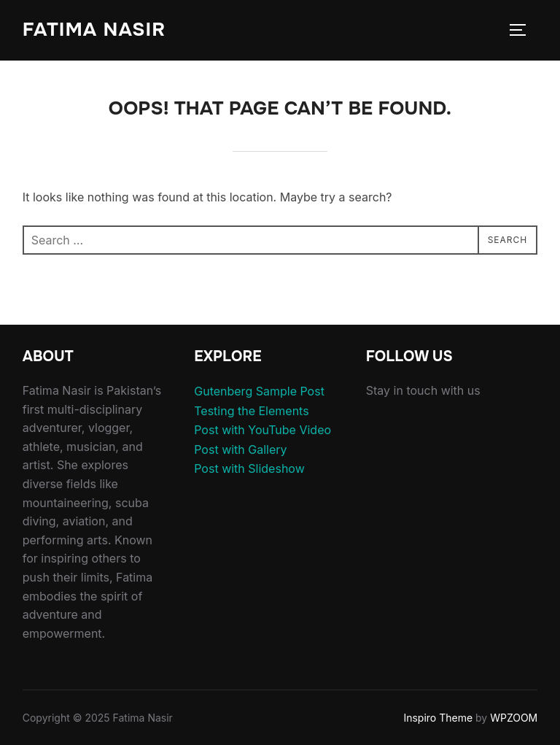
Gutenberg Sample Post (259, 391)
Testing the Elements (251, 411)
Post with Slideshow (249, 468)
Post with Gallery (240, 449)
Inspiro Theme (438, 718)
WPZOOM (514, 718)
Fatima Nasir (94, 30)
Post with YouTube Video (262, 430)
